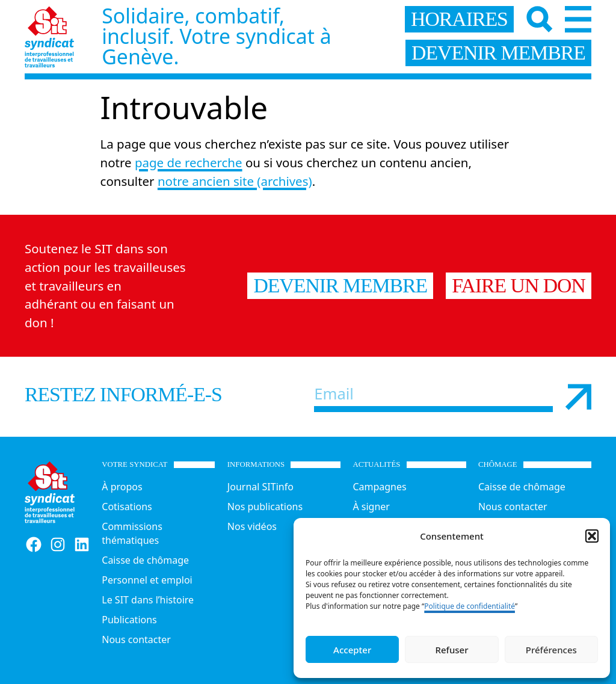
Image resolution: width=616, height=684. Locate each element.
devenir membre (498, 53)
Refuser (451, 650)
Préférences (551, 650)
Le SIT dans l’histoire (148, 600)
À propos (122, 487)
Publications (129, 620)
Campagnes (379, 487)
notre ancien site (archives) (235, 181)
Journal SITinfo (260, 487)
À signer (371, 507)
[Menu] (578, 19)
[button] (592, 536)
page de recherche (189, 162)
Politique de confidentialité (470, 606)
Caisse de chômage (145, 560)
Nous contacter (136, 639)
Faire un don (519, 285)
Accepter (352, 650)
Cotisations (127, 507)
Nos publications (265, 507)
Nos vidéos (252, 526)
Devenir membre (340, 285)
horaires (459, 19)
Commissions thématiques (132, 533)
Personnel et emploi (147, 580)
